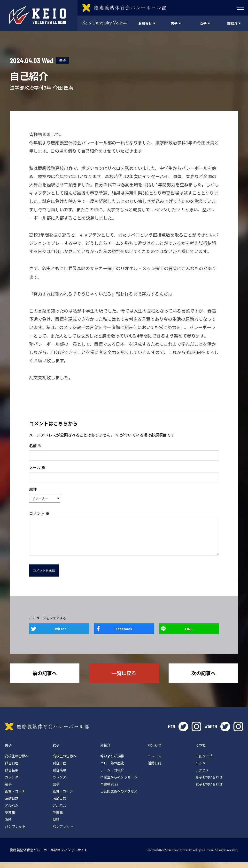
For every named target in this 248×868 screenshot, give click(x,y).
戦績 (8, 825)
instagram (196, 732)
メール (37, 467)
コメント (39, 513)
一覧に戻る (124, 679)
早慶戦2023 (109, 790)
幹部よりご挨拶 (112, 762)
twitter (183, 732)
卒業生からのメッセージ (119, 783)
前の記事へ (45, 679)
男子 (62, 60)
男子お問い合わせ (209, 783)
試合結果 (12, 776)
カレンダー (13, 783)
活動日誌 (12, 804)
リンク (201, 769)
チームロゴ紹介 (112, 776)
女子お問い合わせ (209, 790)
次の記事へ (203, 679)
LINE (189, 635)
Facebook (124, 635)
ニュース (154, 762)
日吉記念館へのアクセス (119, 797)
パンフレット (15, 832)
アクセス (202, 776)
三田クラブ (204, 762)
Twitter (59, 635)
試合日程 (12, 769)
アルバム (12, 811)
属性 (33, 489)
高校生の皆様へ (17, 762)
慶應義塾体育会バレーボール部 (47, 732)
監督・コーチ (15, 797)
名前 (35, 446)
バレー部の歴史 (112, 769)
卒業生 (10, 818)
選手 (8, 790)
